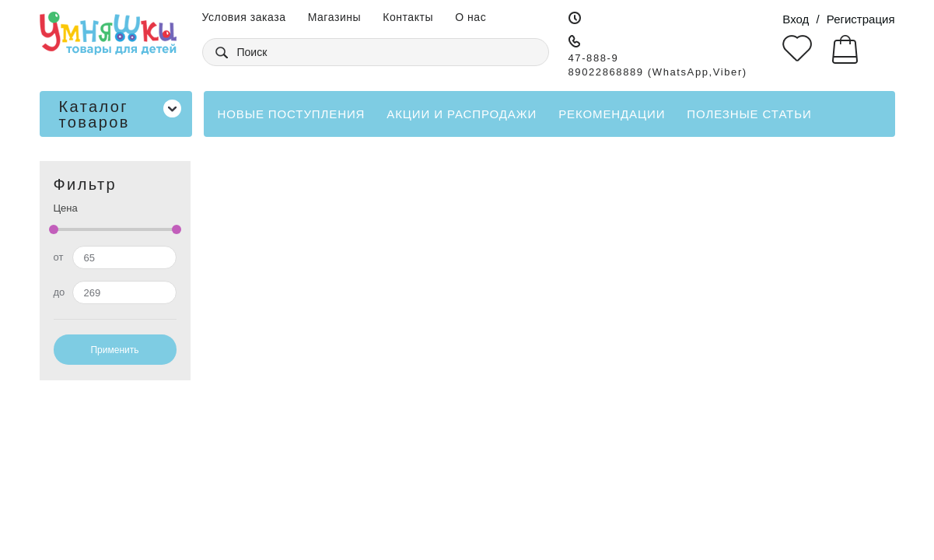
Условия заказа (244, 17)
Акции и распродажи (462, 114)
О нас (470, 17)
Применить (114, 350)
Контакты (408, 17)
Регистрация (861, 19)
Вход (796, 19)
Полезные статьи (749, 114)
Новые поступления (292, 114)
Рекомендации (612, 114)
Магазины (335, 17)
